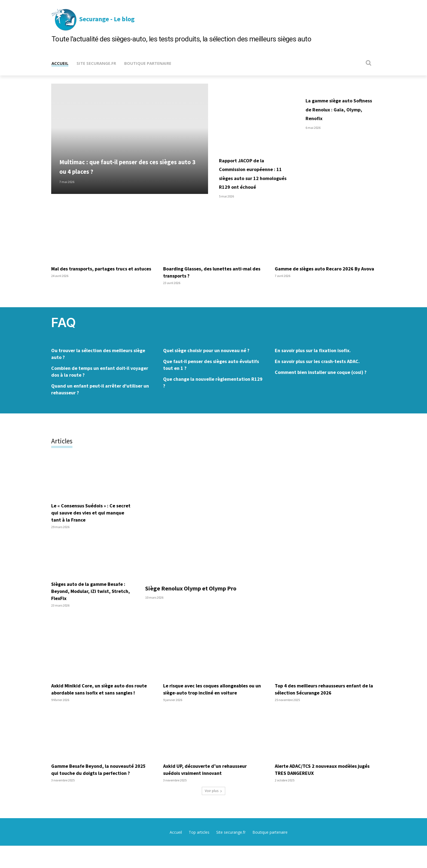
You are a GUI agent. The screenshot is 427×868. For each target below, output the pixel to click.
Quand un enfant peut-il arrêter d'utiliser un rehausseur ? (100, 404)
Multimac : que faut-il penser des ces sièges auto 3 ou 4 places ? (123, 173)
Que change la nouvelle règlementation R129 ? (213, 397)
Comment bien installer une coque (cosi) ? (321, 387)
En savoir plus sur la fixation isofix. (313, 365)
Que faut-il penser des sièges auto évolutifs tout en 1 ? (211, 380)
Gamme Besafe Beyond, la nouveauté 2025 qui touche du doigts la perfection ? (101, 792)
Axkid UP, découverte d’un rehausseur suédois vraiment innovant (209, 792)
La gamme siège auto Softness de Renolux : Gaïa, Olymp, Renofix (338, 109)
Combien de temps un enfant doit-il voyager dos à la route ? (100, 386)
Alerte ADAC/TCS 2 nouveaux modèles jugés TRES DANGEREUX (320, 792)
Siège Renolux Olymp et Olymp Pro (206, 603)
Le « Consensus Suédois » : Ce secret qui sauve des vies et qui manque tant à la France (89, 528)
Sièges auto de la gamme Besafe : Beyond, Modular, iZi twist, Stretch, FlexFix (92, 606)
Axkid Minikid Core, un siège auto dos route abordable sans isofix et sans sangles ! (96, 708)
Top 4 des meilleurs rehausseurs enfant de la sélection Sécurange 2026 (322, 704)
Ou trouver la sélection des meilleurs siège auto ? (98, 368)
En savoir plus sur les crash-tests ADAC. (317, 376)
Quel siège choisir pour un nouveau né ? (206, 365)
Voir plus (213, 813)
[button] (369, 63)
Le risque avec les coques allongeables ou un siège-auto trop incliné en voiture (213, 704)
